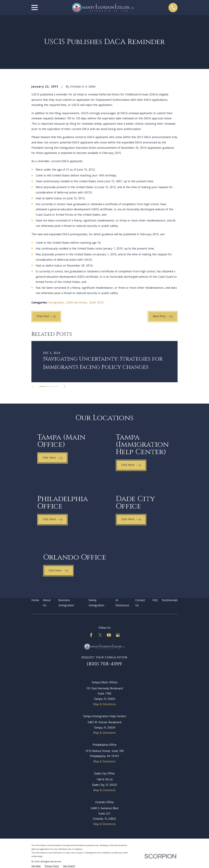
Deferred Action (77, 303)
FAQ (155, 601)
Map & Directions (104, 705)
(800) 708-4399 (104, 664)
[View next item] (65, 386)
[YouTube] (109, 635)
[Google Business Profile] (118, 635)
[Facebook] (91, 635)
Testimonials (170, 601)
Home (35, 601)
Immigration (56, 303)
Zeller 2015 (96, 303)
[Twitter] (100, 635)
